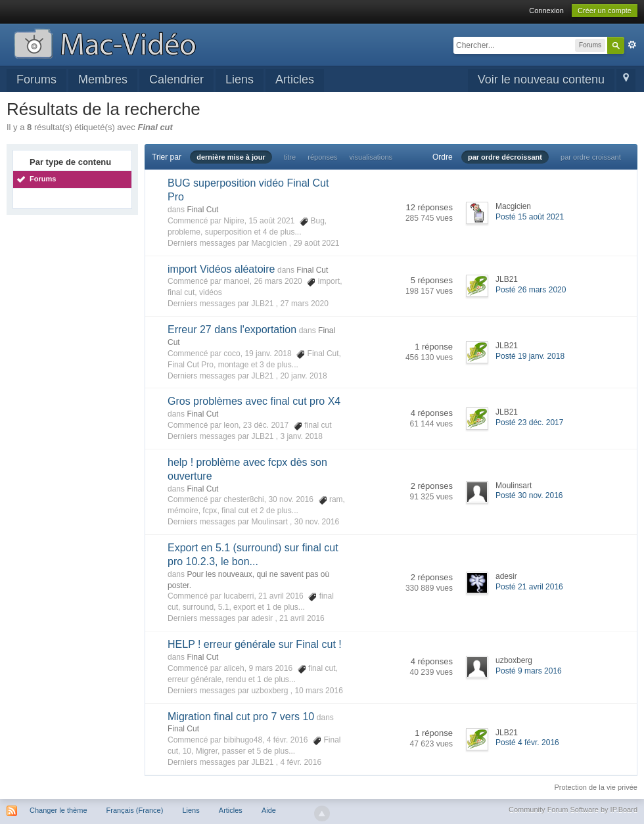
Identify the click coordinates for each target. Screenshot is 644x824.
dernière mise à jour (231, 157)
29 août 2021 (316, 243)
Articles (295, 80)
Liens (240, 80)
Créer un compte (605, 11)
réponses (322, 157)
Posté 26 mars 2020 (531, 290)
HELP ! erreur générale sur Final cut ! (255, 644)
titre (290, 157)
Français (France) (135, 810)
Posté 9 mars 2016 (529, 671)
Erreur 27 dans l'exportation (232, 330)
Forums (36, 80)
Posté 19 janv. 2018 (530, 356)
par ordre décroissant (505, 157)
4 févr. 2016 (301, 762)
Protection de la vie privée (596, 787)
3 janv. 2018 (301, 436)
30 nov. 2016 (317, 522)
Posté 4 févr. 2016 (527, 743)
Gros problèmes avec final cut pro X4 (254, 401)
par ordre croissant (591, 157)
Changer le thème (58, 810)
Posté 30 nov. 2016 (529, 495)
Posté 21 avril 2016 (529, 587)
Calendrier (176, 80)
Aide (269, 810)
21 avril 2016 (302, 618)
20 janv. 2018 (303, 376)
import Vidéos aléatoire (221, 269)
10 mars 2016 (318, 691)
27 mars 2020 (304, 304)
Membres (103, 80)
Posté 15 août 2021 (530, 217)
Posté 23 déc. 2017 (529, 423)
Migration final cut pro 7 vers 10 (241, 717)
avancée (632, 45)
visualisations (371, 157)
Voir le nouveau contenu (541, 80)
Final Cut (202, 210)
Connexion (546, 11)
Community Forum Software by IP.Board (573, 810)
